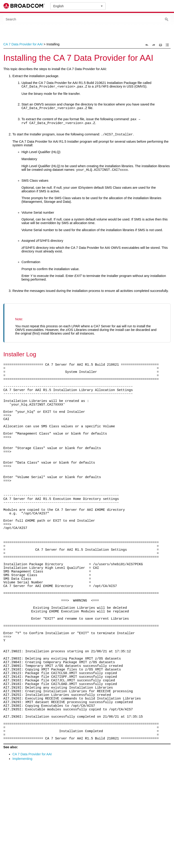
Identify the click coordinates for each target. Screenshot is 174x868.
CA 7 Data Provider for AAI (23, 44)
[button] (167, 19)
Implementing (22, 853)
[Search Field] (87, 19)
